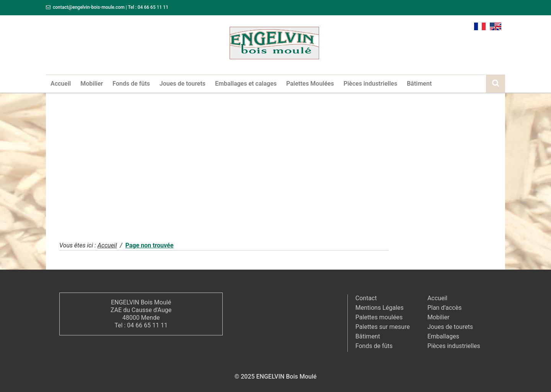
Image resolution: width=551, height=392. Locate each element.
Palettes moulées (379, 317)
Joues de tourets (183, 84)
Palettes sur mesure (383, 327)
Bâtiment (419, 84)
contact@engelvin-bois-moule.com (89, 7)
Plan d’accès (445, 308)
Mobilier (92, 84)
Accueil (61, 84)
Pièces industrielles (371, 84)
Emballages (443, 336)
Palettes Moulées (310, 84)
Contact (366, 298)
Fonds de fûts (131, 84)
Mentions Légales (380, 308)
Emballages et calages (246, 84)
